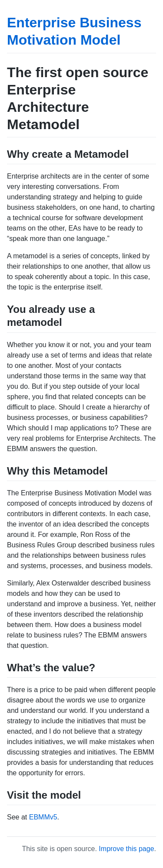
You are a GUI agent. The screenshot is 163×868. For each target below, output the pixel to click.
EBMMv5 (43, 817)
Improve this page (126, 849)
